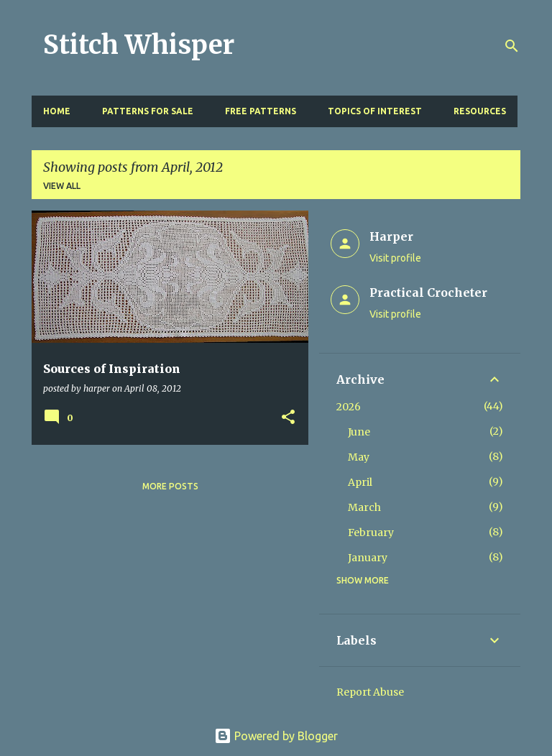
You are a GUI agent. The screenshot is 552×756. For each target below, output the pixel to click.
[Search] (512, 46)
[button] (288, 418)
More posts (170, 486)
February (371, 533)
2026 (349, 407)
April (360, 482)
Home (57, 111)
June (359, 432)
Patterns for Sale (148, 111)
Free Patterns (261, 111)
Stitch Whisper (139, 45)
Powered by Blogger (276, 736)
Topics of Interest (375, 111)
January (368, 558)
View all (62, 186)
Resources (480, 111)
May (359, 457)
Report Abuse (370, 692)
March (364, 507)
